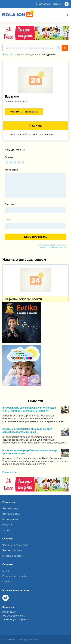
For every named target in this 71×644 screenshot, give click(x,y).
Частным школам (12, 550)
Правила (7, 582)
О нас (6, 571)
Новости (7, 525)
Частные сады (10, 508)
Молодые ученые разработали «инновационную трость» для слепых (30, 452)
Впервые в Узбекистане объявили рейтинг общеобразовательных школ (27, 431)
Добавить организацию (50, 4)
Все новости (9, 472)
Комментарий (11, 170)
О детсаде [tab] (36, 126)
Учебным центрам (13, 556)
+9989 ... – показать (24, 112)
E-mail (8, 220)
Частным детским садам (16, 545)
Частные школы (11, 514)
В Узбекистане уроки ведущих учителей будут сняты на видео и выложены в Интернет (29, 409)
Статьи (6, 530)
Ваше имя (9, 204)
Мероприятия (10, 519)
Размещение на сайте (15, 576)
